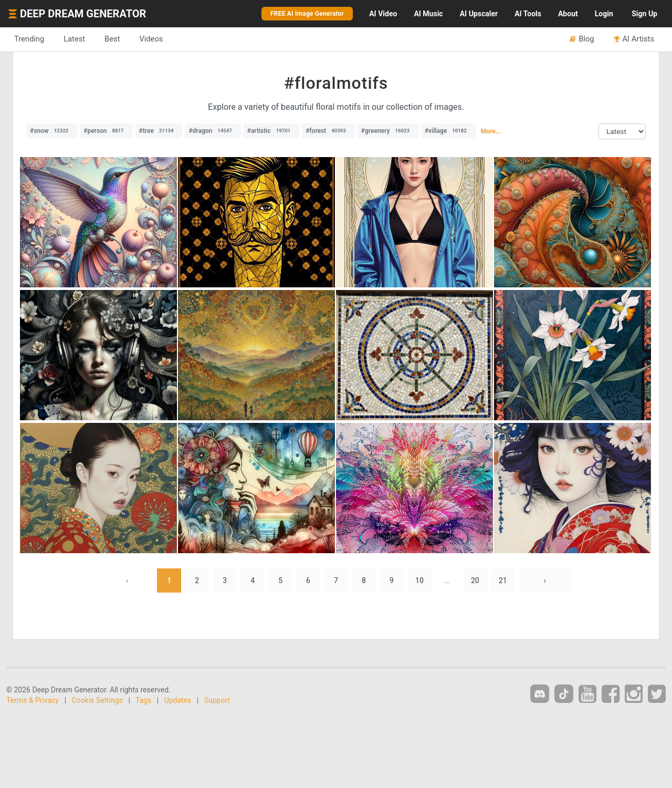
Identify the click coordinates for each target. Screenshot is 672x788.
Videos (151, 39)
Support (217, 700)
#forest (328, 131)
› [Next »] (545, 580)
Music (428, 14)
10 (419, 580)
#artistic (271, 131)
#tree (159, 131)
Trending (29, 39)
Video (383, 14)
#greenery (388, 131)
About (568, 14)
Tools (528, 14)
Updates (178, 700)
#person (106, 131)
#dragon (213, 131)
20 (475, 580)
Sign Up (644, 14)
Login (604, 14)
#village (448, 131)
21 (503, 580)
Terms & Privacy (33, 700)
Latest (74, 39)
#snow (52, 131)
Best (112, 39)
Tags (143, 700)
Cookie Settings (98, 700)
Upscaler (479, 14)
